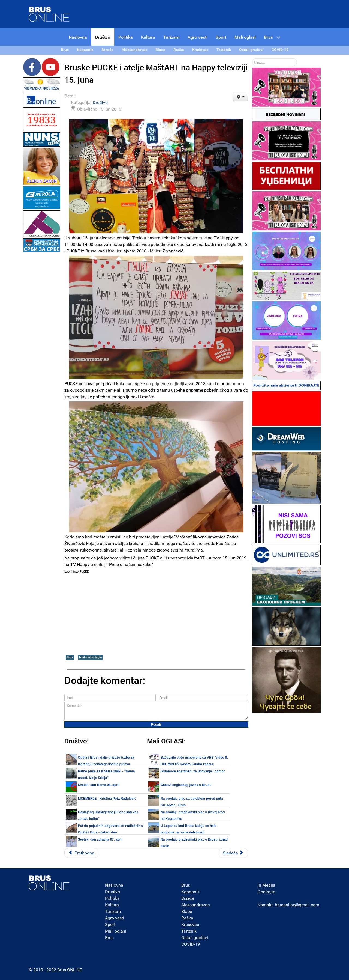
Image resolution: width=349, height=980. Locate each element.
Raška (187, 918)
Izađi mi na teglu (90, 657)
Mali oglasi (116, 931)
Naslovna (114, 885)
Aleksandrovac (195, 905)
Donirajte (266, 892)
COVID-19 (191, 944)
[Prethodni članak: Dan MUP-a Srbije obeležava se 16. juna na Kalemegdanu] (81, 853)
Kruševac (190, 924)
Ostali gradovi (195, 938)
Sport (110, 924)
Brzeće (188, 898)
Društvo (100, 102)
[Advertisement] (42, 336)
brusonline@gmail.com (297, 905)
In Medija (267, 885)
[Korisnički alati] (241, 97)
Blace (187, 911)
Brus (70, 657)
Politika (112, 898)
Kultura (112, 905)
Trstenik (189, 931)
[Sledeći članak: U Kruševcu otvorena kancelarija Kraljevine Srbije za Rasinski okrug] (233, 853)
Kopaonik (190, 892)
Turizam (113, 911)
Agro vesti (115, 918)
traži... (252, 58)
